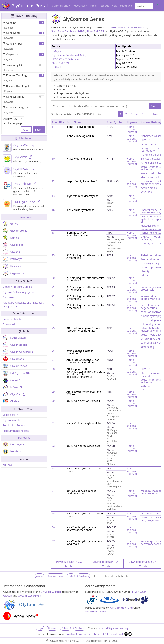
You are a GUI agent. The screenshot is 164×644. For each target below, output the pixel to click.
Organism (10, 54)
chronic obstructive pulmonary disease (152, 183)
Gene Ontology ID (15, 108)
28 (53, 369)
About (105, 6)
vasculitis (146, 192)
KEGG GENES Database (123, 27)
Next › (157, 114)
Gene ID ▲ (58, 122)
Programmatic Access (16, 431)
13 (53, 196)
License (52, 628)
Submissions (24, 138)
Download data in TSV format (105, 564)
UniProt (143, 27)
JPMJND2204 (140, 592)
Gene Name (12, 33)
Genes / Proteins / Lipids (17, 287)
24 (53, 305)
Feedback (126, 6)
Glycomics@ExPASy (29, 596)
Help (114, 6)
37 (53, 541)
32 (53, 446)
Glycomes (9, 297)
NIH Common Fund (121, 608)
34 (53, 491)
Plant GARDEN (95, 31)
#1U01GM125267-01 (98, 612)
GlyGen (8, 596)
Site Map (79, 628)
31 (53, 423)
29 (53, 392)
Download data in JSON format (143, 564)
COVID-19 (146, 140)
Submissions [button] (60, 6)
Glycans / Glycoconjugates (18, 292)
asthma (145, 386)
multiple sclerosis (151, 155)
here (102, 576)
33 (53, 468)
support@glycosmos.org (113, 628)
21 (53, 287)
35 (53, 513)
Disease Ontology (15, 75)
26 (53, 351)
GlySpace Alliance (51, 592)
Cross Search (10, 415)
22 (53, 296)
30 (53, 401)
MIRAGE (8, 465)
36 (53, 527)
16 (53, 210)
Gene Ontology (14, 97)
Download (9, 324)
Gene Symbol (12, 44)
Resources (24, 217)
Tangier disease (150, 259)
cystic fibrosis (149, 188)
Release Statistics (13, 319)
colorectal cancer (151, 343)
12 (53, 181)
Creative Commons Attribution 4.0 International (99, 634)
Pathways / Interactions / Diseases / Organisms (23, 305)
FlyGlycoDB (58, 51)
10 (53, 159)
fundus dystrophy (151, 316)
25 (53, 328)
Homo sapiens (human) (132, 129)
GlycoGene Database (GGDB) (68, 31)
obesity (145, 271)
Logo (40, 628)
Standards (24, 438)
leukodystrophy (150, 226)
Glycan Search (11, 420)
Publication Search (14, 425)
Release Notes (55, 576)
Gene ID (9, 23)
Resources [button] (79, 6)
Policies (65, 628)
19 (53, 255)
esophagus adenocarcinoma (151, 348)
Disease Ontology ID (17, 86)
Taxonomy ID (12, 65)
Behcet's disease (150, 159)
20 (53, 278)
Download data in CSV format (69, 564)
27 (53, 360)
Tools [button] (93, 6)
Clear (27, 130)
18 (53, 233)
